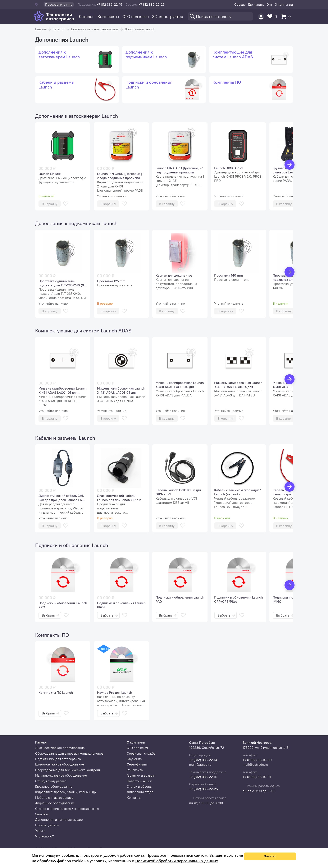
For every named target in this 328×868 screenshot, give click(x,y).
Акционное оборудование (55, 803)
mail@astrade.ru (255, 764)
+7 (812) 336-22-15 (203, 777)
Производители (47, 825)
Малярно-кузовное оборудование (61, 775)
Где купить (256, 4)
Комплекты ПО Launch (56, 692)
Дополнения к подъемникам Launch (76, 223)
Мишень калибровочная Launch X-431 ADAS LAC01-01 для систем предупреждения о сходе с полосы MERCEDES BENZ (63, 390)
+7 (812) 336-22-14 (203, 760)
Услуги (40, 831)
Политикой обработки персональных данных (177, 861)
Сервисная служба (141, 753)
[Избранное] (273, 16)
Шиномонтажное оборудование (60, 764)
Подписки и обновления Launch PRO (63, 605)
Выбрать (51, 615)
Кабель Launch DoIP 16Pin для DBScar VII (179, 492)
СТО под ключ (136, 16)
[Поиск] (220, 16)
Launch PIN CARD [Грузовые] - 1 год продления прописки (180, 170)
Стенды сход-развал (51, 781)
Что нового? (44, 836)
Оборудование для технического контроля (68, 770)
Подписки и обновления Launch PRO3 (121, 605)
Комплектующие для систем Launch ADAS (83, 331)
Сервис (240, 4)
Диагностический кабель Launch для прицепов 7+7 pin (119, 498)
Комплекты (108, 16)
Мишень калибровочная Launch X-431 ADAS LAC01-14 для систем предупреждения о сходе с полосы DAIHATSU (238, 385)
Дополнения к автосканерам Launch (77, 116)
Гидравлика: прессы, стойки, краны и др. (66, 792)
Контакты (134, 797)
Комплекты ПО (52, 635)
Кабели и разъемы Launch (65, 438)
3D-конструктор (168, 16)
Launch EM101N (50, 174)
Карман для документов (174, 275)
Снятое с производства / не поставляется (67, 809)
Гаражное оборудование (54, 786)
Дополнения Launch (140, 29)
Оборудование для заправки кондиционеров (69, 753)
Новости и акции (139, 781)
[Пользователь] (261, 16)
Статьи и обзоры (140, 786)
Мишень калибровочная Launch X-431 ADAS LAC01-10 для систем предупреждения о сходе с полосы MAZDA (180, 385)
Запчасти (42, 814)
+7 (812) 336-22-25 (203, 789)
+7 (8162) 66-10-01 (257, 777)
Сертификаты (137, 764)
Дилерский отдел (140, 792)
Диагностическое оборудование (60, 748)
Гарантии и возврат (141, 775)
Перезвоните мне (59, 4)
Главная (41, 29)
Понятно (270, 856)
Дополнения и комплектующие (95, 29)
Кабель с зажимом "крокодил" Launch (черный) (238, 492)
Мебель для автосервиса (54, 797)
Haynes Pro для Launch (115, 692)
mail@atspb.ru (200, 764)
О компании (284, 4)
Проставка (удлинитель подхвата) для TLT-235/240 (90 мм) (62, 283)
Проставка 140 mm (229, 275)
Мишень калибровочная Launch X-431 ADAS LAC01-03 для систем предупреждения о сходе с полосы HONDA (121, 390)
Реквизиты (135, 770)
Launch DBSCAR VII (229, 168)
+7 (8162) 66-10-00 (257, 760)
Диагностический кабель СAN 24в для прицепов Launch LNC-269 (62, 498)
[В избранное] (66, 204)
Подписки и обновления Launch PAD (180, 599)
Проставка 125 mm (111, 281)
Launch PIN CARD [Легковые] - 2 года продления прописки (120, 176)
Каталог (86, 16)
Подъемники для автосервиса (58, 759)
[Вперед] (290, 165)
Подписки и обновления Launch (72, 545)
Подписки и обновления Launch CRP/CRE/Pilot (238, 599)
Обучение (134, 759)
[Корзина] (287, 16)
